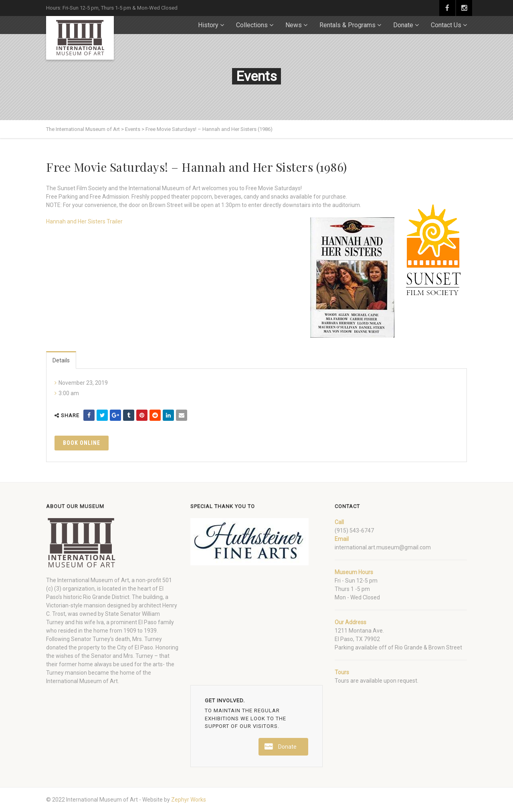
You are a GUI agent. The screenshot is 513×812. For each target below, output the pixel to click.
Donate (403, 25)
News (294, 25)
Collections (252, 25)
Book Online (82, 443)
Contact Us (446, 25)
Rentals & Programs (347, 25)
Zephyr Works (189, 800)
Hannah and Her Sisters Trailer (84, 221)
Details (61, 360)
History (208, 25)
